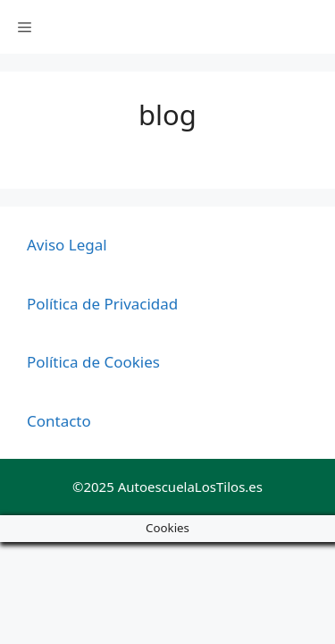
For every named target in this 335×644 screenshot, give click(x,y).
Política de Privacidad (102, 304)
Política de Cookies (93, 362)
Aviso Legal (67, 245)
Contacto (59, 421)
